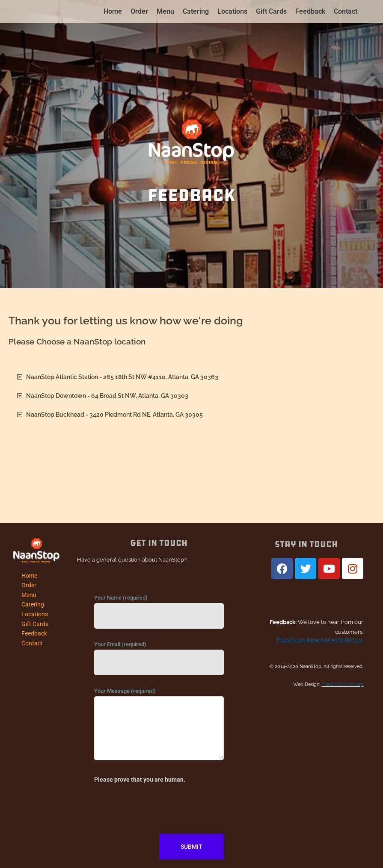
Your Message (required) (159, 728)
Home (113, 11)
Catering (196, 11)
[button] (191, 377)
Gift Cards (271, 11)
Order (139, 11)
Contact (346, 11)
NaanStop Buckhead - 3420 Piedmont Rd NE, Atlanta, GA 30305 (114, 415)
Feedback (310, 11)
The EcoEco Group (342, 684)
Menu (165, 11)
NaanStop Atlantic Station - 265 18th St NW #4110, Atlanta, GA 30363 (122, 377)
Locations (232, 11)
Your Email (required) (159, 660)
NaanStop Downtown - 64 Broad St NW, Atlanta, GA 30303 (107, 396)
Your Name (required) (159, 614)
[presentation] (159, 808)
